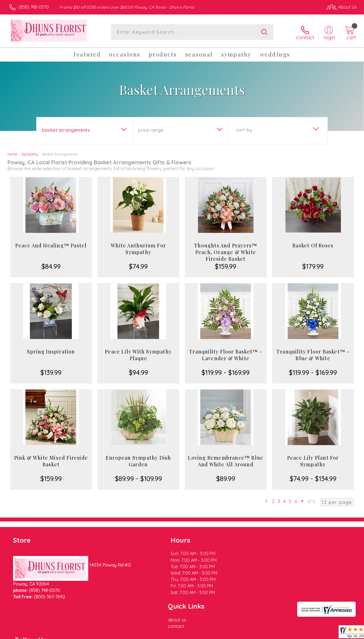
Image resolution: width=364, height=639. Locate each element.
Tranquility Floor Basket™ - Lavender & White (226, 354)
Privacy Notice (267, 633)
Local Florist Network (306, 633)
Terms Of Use (234, 633)
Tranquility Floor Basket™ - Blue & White (313, 354)
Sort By (244, 129)
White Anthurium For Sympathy (138, 248)
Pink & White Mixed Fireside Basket (51, 460)
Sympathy (29, 153)
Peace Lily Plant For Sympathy (313, 460)
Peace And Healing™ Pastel (51, 245)
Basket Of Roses (313, 245)
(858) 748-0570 (34, 7)
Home (12, 153)
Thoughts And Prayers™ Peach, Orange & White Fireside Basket (226, 251)
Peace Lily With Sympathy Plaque (138, 354)
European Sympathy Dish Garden (138, 460)
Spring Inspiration (51, 351)
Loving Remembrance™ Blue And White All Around (226, 460)
